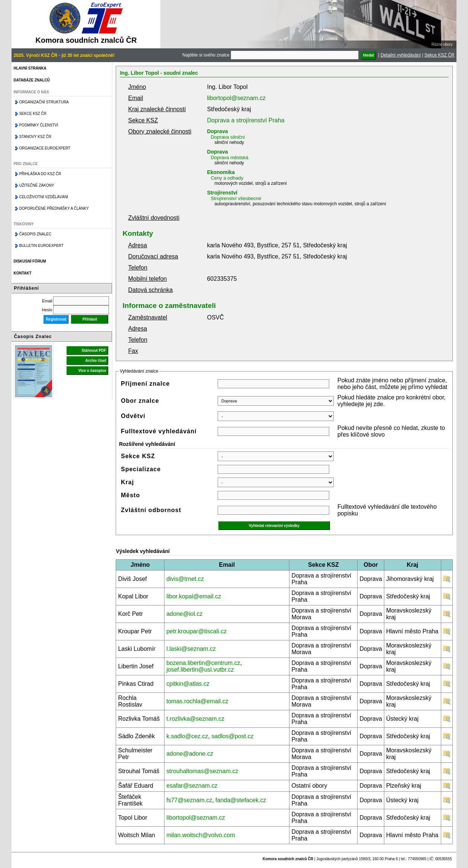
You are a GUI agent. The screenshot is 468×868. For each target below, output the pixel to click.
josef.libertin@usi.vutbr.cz (200, 670)
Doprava (217, 131)
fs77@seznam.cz (189, 800)
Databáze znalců (31, 80)
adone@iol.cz (184, 614)
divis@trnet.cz (185, 579)
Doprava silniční (228, 137)
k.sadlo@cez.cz (187, 736)
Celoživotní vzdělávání (44, 197)
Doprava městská (229, 157)
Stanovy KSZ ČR (35, 137)
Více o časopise (92, 371)
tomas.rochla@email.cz (197, 701)
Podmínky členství (39, 125)
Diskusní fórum (30, 261)
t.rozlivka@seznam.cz (195, 719)
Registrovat (56, 319)
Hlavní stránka (30, 68)
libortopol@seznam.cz (236, 98)
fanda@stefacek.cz (241, 800)
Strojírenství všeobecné (236, 198)
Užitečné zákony (36, 185)
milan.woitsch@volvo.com (201, 835)
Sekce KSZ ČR (440, 55)
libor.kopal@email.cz (194, 596)
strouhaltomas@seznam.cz (202, 771)
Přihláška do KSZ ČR (40, 174)
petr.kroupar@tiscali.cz (196, 631)
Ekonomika (221, 172)
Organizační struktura (44, 102)
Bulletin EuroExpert (41, 246)
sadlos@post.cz (232, 736)
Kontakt (22, 273)
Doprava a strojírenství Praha (246, 120)
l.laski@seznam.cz (191, 649)
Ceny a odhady (227, 178)
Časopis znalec (35, 234)
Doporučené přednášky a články (54, 208)
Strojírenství (222, 193)
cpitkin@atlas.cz (188, 684)
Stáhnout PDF (94, 351)
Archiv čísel (96, 361)
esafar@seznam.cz (192, 786)
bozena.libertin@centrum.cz (203, 663)
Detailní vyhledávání (401, 55)
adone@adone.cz (190, 754)
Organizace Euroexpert (45, 148)
